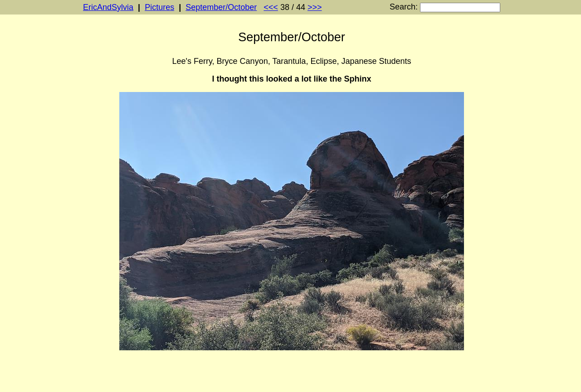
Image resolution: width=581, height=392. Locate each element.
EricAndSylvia (108, 7)
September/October (221, 7)
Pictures (159, 7)
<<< (271, 7)
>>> (315, 7)
